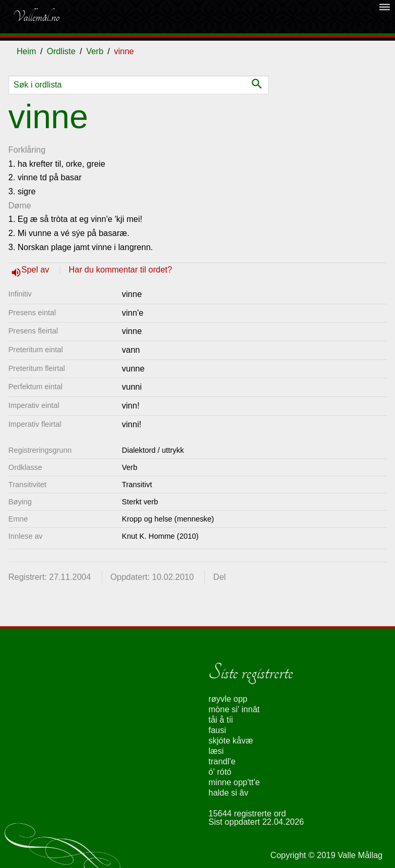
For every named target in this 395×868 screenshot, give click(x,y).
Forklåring (27, 150)
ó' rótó (220, 772)
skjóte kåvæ (231, 741)
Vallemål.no (36, 17)
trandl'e (222, 761)
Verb (95, 51)
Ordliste (61, 51)
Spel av (36, 270)
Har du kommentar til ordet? (120, 270)
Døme (20, 206)
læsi (216, 751)
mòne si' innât (234, 709)
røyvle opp (228, 699)
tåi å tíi (221, 720)
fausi (217, 730)
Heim (26, 51)
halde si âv (229, 793)
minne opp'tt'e (234, 782)
